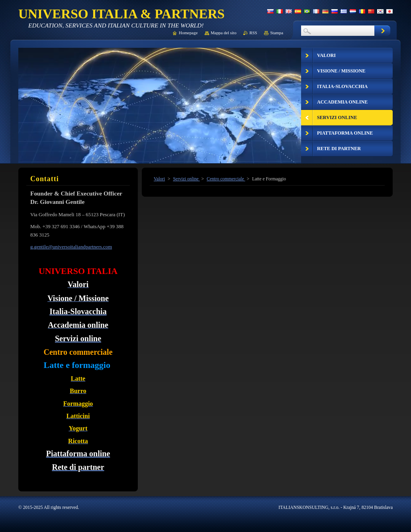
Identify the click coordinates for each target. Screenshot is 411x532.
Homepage (188, 33)
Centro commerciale (226, 179)
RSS (253, 33)
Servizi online (186, 179)
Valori (159, 179)
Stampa (277, 33)
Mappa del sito (224, 33)
